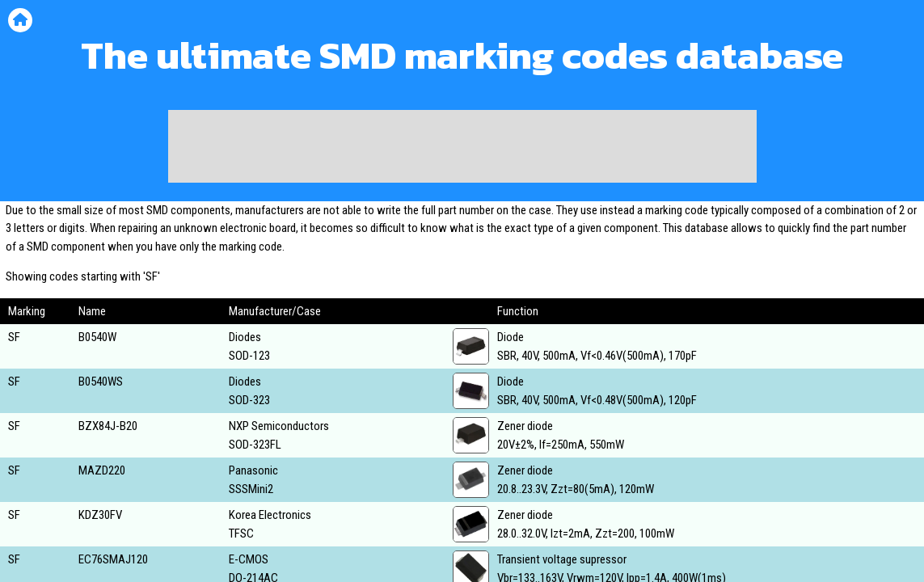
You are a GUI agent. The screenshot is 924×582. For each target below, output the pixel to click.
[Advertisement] (462, 146)
